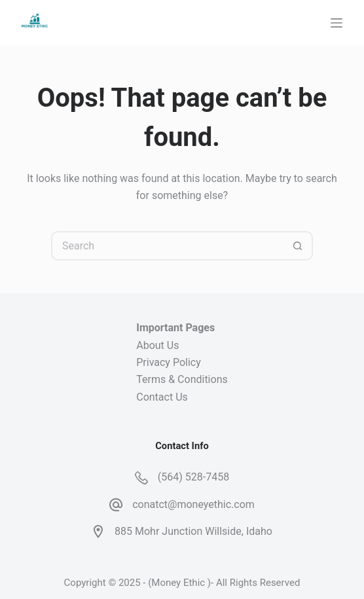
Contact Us (162, 397)
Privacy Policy (169, 362)
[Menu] (337, 23)
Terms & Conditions (182, 379)
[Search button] (298, 246)
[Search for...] (167, 246)
